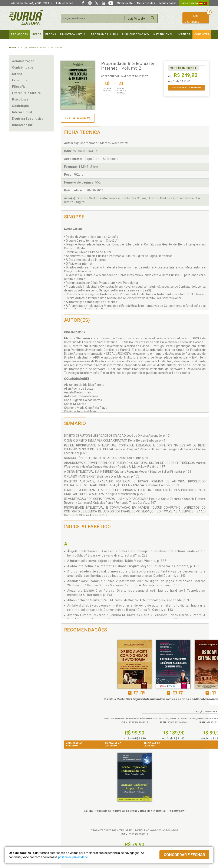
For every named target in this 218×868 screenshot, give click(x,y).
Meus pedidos (146, 3)
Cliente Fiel (116, 802)
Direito (17, 74)
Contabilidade (23, 67)
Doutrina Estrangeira (28, 119)
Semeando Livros (120, 806)
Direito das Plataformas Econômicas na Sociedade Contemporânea (116, 702)
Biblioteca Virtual (74, 819)
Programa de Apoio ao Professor (130, 811)
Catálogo (165, 802)
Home (13, 48)
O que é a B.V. (68, 824)
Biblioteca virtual (73, 34)
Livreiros (184, 34)
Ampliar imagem (77, 118)
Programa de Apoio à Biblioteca (129, 815)
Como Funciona (69, 828)
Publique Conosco (136, 34)
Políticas (67, 797)
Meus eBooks (168, 3)
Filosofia (19, 87)
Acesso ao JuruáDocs (123, 828)
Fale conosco (65, 3)
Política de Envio (70, 811)
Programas (118, 797)
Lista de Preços (169, 806)
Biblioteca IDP (23, 125)
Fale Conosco (18, 824)
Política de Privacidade (74, 802)
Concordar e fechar (184, 855)
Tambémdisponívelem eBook (75, 688)
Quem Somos (18, 802)
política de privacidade (73, 857)
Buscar (153, 18)
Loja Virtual (136, 19)
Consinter (202, 34)
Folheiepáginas (87, 688)
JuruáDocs (118, 824)
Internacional (22, 112)
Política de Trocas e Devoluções (80, 806)
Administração (23, 61)
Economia (20, 80)
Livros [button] (37, 34)
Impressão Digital (20, 806)
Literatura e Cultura (27, 93)
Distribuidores (168, 811)
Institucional (163, 34)
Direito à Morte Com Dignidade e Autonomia (79, 698)
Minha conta (125, 3)
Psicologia (20, 99)
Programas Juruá (105, 34)
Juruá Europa (194, 3)
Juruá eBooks (18, 815)
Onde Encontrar (19, 820)
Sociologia (20, 106)
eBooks (51, 34)
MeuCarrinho (192, 19)
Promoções (19, 34)
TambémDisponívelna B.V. (81, 688)
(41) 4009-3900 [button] (32, 3)
